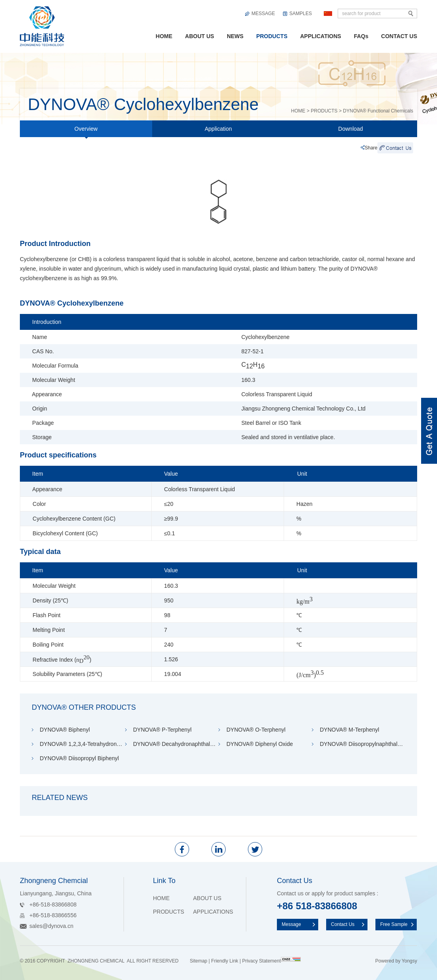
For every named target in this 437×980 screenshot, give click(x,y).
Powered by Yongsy (396, 961)
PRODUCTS (272, 36)
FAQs (361, 36)
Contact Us (343, 924)
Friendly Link (225, 961)
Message (291, 924)
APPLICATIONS (320, 36)
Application (218, 129)
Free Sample (394, 924)
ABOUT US (200, 36)
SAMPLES (301, 14)
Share (371, 148)
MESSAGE (263, 14)
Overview (86, 131)
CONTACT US (399, 36)
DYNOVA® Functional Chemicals (378, 111)
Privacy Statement (261, 961)
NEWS (235, 36)
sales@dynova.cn (51, 926)
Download (350, 129)
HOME (164, 36)
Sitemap (199, 961)
